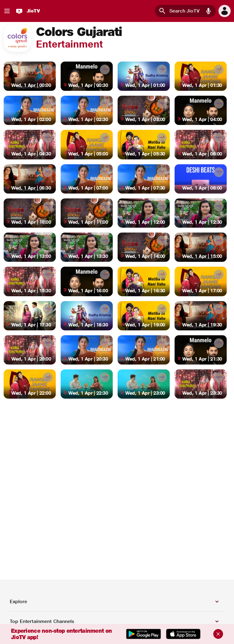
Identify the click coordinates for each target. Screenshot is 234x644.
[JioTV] (27, 11)
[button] (208, 11)
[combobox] (185, 11)
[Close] (218, 634)
